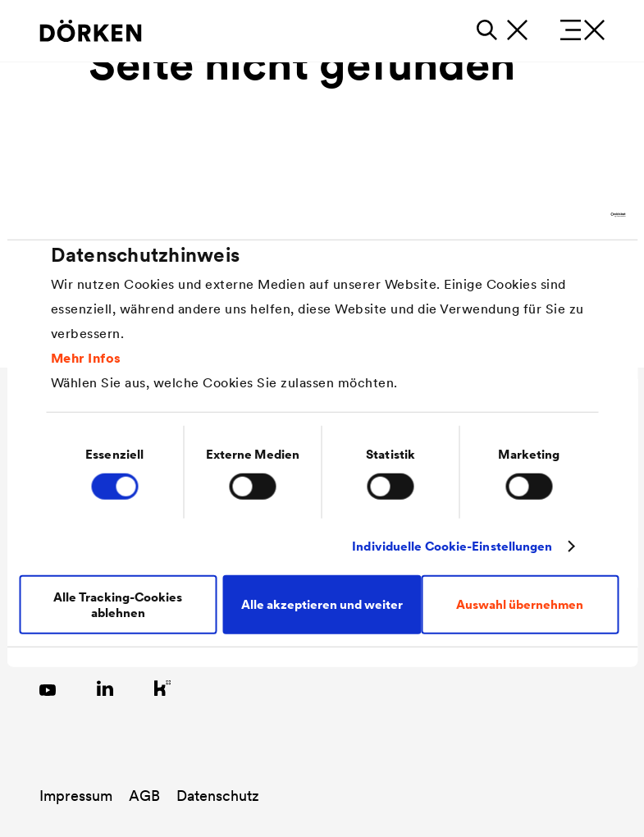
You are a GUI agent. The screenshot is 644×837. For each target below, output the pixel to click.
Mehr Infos (86, 357)
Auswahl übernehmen (520, 604)
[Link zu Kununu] (162, 688)
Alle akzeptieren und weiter (322, 604)
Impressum (76, 796)
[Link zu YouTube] (48, 688)
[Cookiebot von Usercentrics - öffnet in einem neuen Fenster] (553, 215)
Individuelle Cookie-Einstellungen (452, 546)
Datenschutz (218, 796)
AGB (144, 796)
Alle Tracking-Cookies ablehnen (118, 604)
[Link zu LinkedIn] (105, 688)
